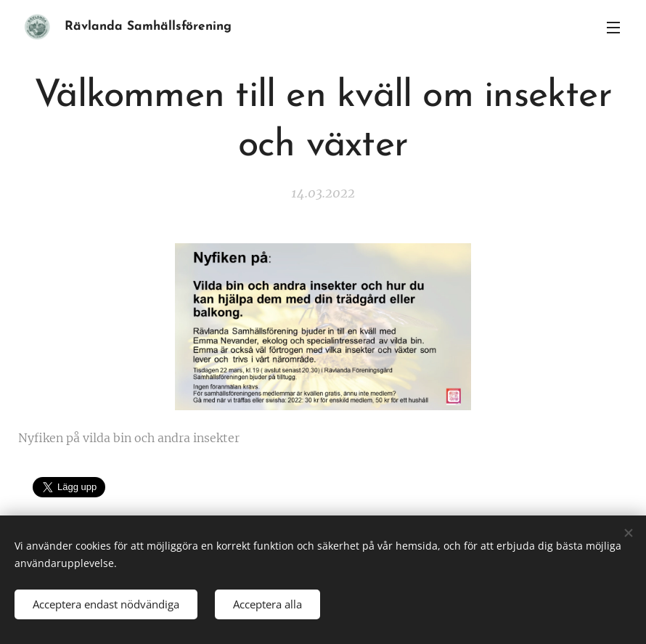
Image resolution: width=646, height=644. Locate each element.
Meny (613, 28)
